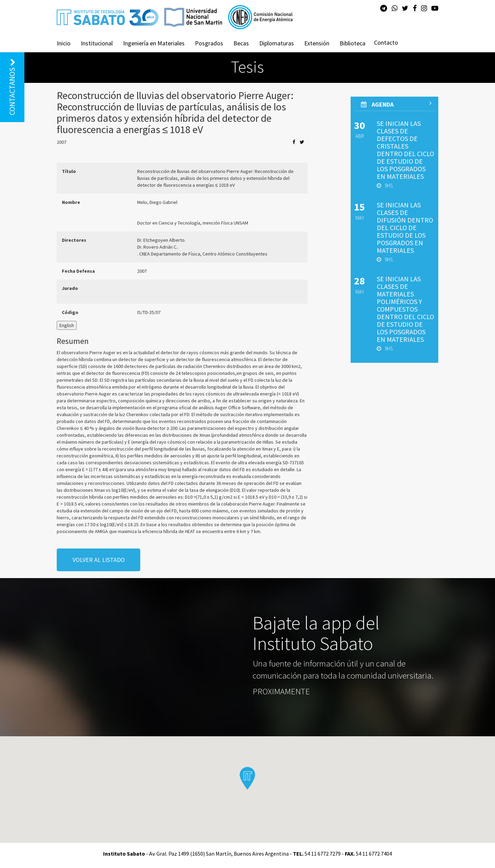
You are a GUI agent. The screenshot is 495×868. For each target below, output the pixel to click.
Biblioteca (353, 43)
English (67, 325)
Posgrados (209, 43)
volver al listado (99, 560)
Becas (241, 43)
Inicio (64, 43)
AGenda (396, 104)
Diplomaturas (277, 43)
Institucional (97, 43)
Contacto (386, 42)
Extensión (317, 43)
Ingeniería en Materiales (154, 43)
